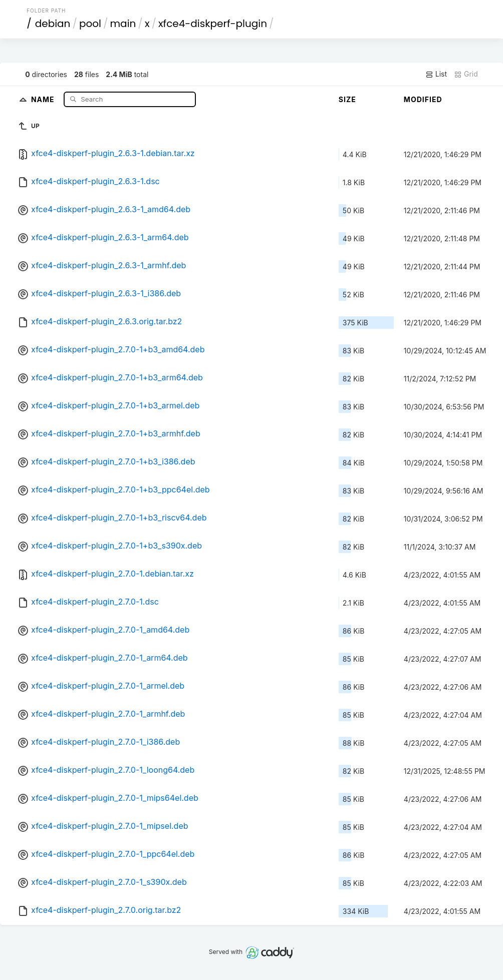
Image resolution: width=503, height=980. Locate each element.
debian (53, 24)
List (436, 74)
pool (90, 24)
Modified (423, 99)
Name (44, 99)
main (123, 24)
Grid (466, 74)
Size (347, 99)
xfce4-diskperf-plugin (213, 24)
